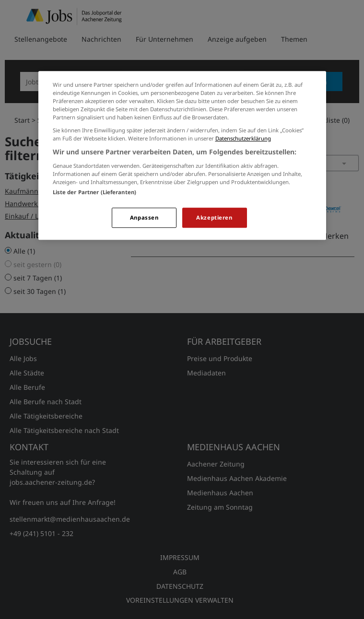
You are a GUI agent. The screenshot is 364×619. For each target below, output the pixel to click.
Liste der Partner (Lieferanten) (95, 192)
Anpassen (144, 217)
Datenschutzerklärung (243, 138)
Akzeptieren (214, 217)
